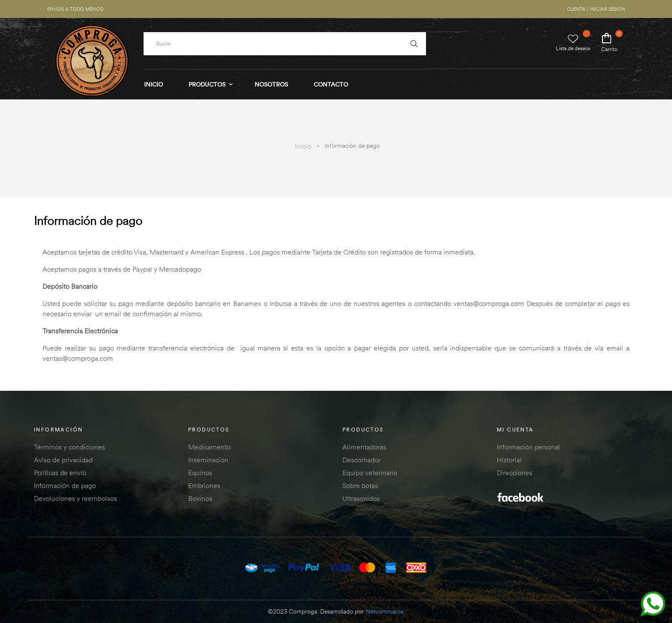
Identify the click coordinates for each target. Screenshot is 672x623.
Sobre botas (360, 485)
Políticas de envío (60, 473)
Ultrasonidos (361, 498)
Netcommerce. (385, 611)
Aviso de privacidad (63, 460)
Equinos (200, 473)
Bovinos (200, 498)
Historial (509, 460)
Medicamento (209, 447)
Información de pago (65, 485)
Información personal (528, 447)
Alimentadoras (364, 447)
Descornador (361, 460)
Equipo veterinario (370, 473)
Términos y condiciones (69, 447)
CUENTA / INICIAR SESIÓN (596, 9)
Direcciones (514, 473)
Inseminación (208, 460)
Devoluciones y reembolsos (75, 498)
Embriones (204, 485)
